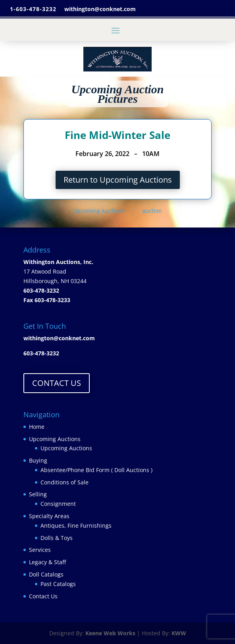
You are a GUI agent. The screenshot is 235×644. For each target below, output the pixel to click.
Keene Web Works (110, 633)
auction (152, 211)
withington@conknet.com (59, 338)
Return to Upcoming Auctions (118, 180)
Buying (38, 460)
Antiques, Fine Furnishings (76, 525)
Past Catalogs (58, 584)
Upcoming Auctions (100, 211)
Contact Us (43, 596)
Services (40, 550)
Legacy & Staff (47, 562)
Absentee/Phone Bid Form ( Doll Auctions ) (96, 470)
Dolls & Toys (57, 538)
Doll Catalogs (46, 574)
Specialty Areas (49, 516)
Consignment (58, 504)
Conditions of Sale (65, 482)
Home (37, 427)
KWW (179, 633)
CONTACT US (57, 383)
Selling (38, 494)
